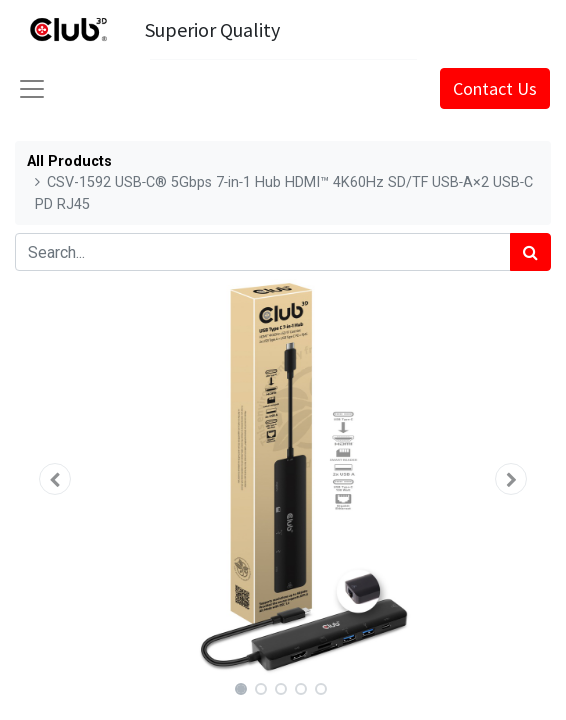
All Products (69, 161)
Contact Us (495, 88)
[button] (55, 479)
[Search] (530, 252)
